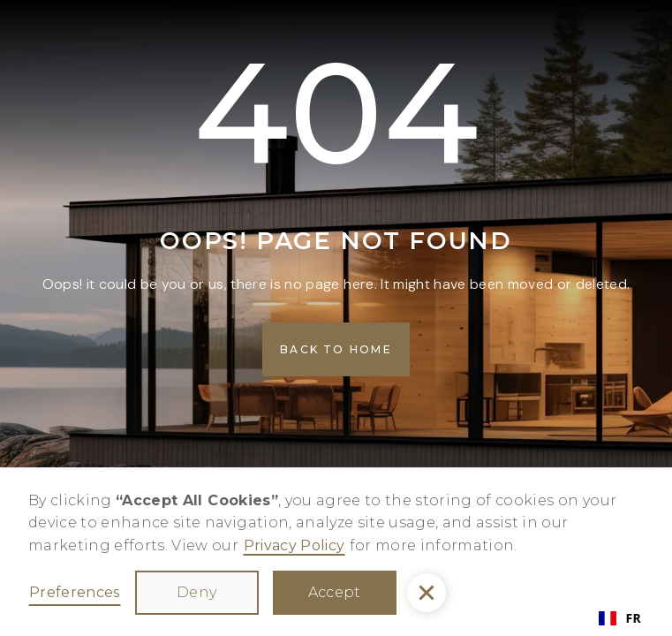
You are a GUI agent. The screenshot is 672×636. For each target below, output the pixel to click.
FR (620, 618)
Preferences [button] (75, 592)
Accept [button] (335, 592)
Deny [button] (196, 592)
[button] (427, 593)
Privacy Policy (294, 545)
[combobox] (620, 618)
